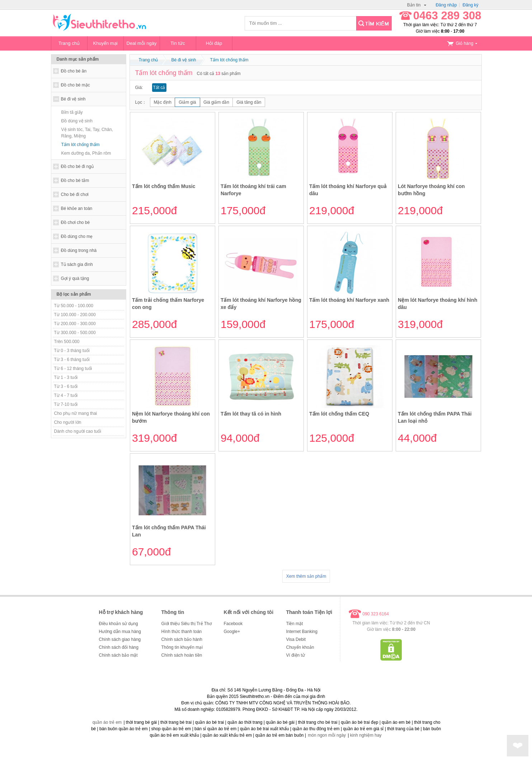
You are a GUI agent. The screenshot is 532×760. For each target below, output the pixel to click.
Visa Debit (296, 639)
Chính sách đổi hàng (119, 647)
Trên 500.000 (67, 342)
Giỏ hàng (462, 43)
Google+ (232, 632)
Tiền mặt (295, 624)
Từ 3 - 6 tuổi (66, 386)
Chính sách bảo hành (182, 639)
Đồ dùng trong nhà (79, 250)
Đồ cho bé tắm (75, 180)
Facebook (233, 624)
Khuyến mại (105, 43)
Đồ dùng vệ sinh (77, 121)
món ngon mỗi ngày (327, 735)
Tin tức (178, 43)
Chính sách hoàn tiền (182, 655)
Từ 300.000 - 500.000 (75, 333)
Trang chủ (69, 43)
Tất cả (159, 88)
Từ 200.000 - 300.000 (75, 324)
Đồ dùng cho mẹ (77, 236)
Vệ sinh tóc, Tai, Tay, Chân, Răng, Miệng (87, 133)
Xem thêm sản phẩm (306, 576)
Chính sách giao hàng (120, 639)
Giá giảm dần (216, 102)
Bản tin (417, 5)
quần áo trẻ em (107, 722)
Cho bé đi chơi (75, 194)
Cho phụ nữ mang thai (76, 413)
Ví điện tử (296, 655)
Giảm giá (187, 102)
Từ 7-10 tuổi (66, 404)
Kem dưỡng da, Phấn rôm (86, 153)
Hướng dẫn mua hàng (120, 632)
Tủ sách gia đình (77, 264)
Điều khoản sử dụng (119, 624)
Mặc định (163, 102)
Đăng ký (470, 5)
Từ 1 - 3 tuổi (66, 377)
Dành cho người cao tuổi (78, 431)
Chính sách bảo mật (118, 655)
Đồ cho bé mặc (76, 85)
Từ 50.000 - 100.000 (74, 306)
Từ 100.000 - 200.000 (75, 315)
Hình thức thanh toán (182, 632)
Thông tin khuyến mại (182, 647)
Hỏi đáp (214, 43)
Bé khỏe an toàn (77, 208)
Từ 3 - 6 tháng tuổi (72, 360)
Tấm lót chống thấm (81, 145)
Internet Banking (302, 632)
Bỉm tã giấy (72, 112)
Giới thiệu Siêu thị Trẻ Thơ (187, 624)
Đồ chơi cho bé (76, 222)
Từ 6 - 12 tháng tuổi (73, 369)
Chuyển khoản (300, 647)
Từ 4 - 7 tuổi (66, 395)
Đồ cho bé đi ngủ (77, 166)
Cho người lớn (68, 422)
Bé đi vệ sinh (73, 99)
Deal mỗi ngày (142, 43)
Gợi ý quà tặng (75, 278)
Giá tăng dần (249, 102)
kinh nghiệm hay (366, 735)
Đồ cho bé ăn (74, 71)
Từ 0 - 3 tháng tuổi (72, 351)
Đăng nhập (446, 5)
